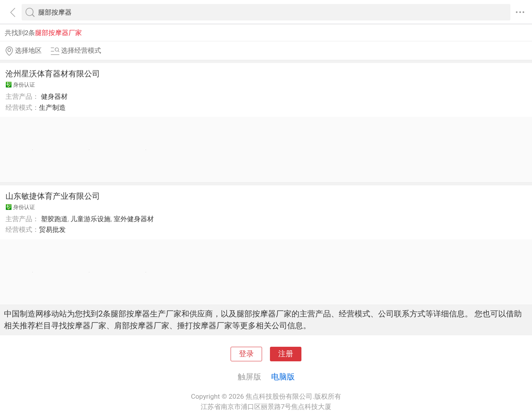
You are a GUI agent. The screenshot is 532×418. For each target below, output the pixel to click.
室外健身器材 (134, 219)
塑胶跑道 (54, 219)
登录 (246, 354)
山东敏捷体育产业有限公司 (53, 196)
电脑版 (283, 377)
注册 (286, 354)
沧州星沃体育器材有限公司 (53, 74)
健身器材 (54, 96)
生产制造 (52, 107)
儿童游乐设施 (91, 219)
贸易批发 (52, 229)
